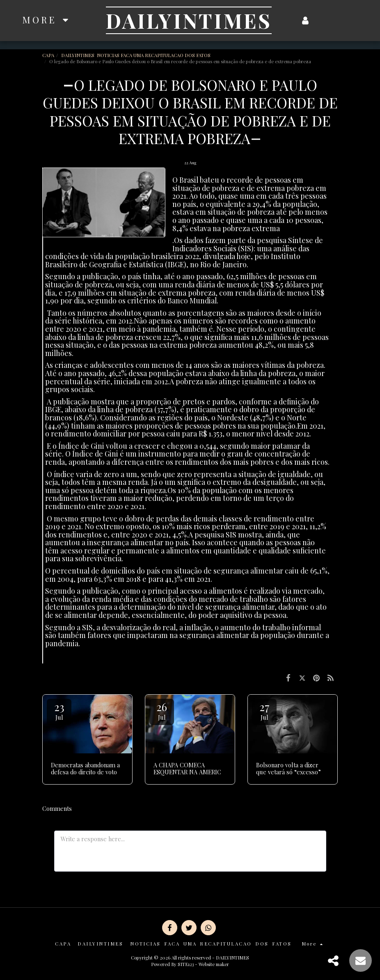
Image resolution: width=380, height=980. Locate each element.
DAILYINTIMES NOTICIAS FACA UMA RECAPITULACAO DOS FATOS (136, 55)
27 (264, 710)
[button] (322, 20)
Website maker (214, 964)
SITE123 (186, 964)
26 (162, 710)
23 (59, 710)
